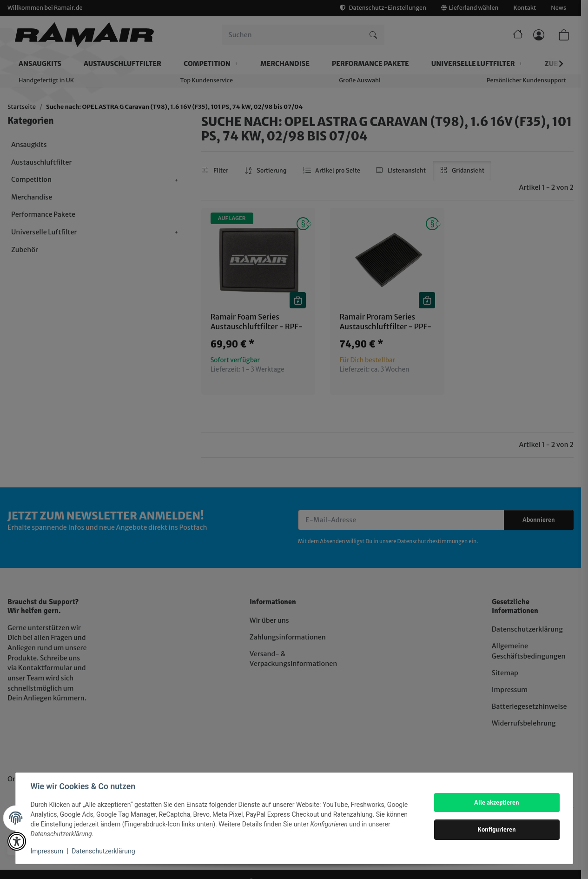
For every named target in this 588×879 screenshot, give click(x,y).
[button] (17, 841)
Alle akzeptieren (497, 802)
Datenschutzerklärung (103, 851)
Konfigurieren (497, 829)
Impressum (47, 851)
